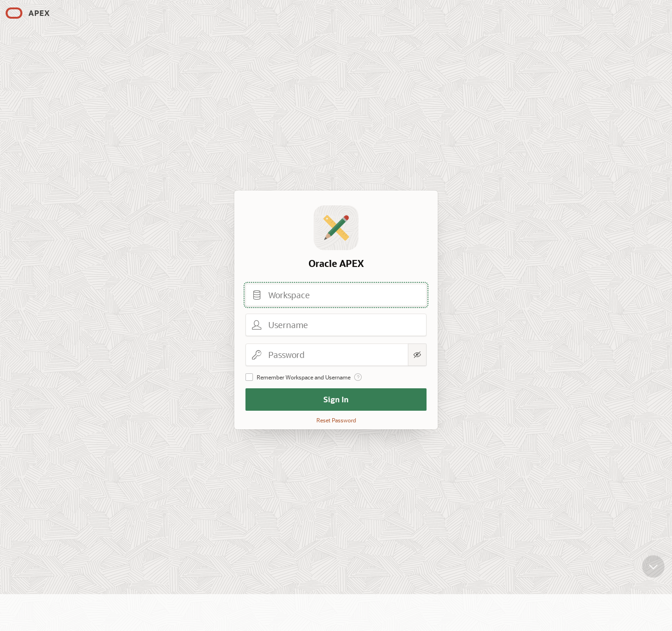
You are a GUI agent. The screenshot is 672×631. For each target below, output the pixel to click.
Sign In (336, 399)
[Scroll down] (653, 571)
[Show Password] (417, 355)
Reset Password (336, 420)
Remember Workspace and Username (304, 377)
